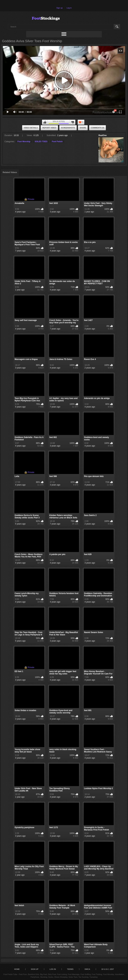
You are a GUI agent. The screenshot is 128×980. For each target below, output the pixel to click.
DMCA (87, 969)
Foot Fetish (57, 142)
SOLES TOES (41, 142)
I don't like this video (72, 122)
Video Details (31, 128)
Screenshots (68, 128)
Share (83, 128)
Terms (70, 969)
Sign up (59, 8)
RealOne (103, 135)
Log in (69, 8)
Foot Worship (24, 142)
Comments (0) (98, 128)
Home (17, 969)
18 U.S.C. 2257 (108, 969)
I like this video (45, 122)
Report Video (49, 128)
